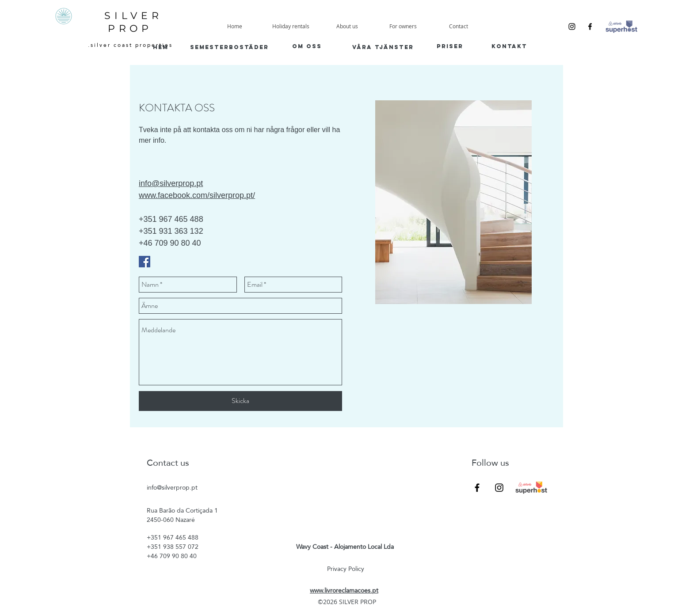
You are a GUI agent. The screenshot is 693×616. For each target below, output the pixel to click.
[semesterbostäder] (229, 47)
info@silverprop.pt (172, 487)
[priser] (450, 46)
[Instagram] (572, 27)
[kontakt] (509, 46)
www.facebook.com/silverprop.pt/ (197, 195)
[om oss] (307, 46)
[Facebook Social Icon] (145, 262)
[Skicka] (240, 401)
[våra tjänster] (383, 47)
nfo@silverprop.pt (172, 183)
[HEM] (161, 47)
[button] (403, 26)
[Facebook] (590, 27)
